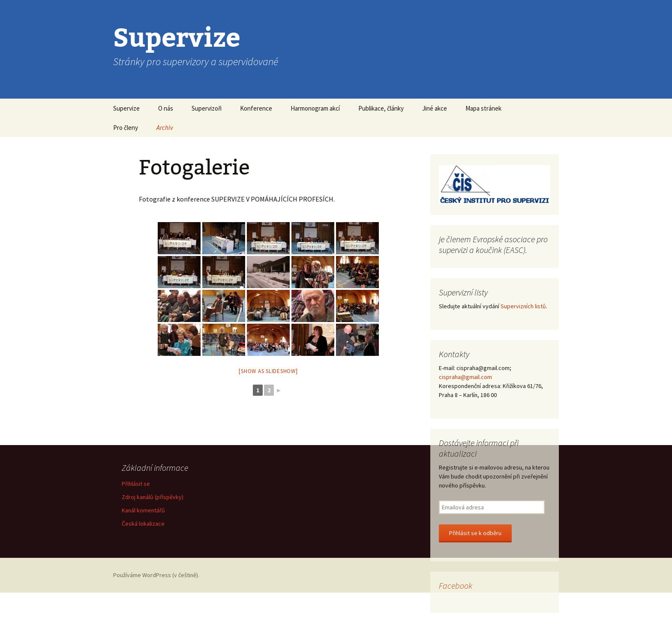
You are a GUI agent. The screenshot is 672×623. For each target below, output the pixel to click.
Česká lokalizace (143, 524)
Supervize (126, 108)
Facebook (456, 585)
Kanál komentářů (143, 510)
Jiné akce (435, 108)
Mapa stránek (483, 108)
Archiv (165, 128)
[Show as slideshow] (268, 371)
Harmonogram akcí (315, 108)
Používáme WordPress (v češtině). (156, 575)
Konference (256, 108)
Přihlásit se (136, 484)
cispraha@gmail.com (465, 377)
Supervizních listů (523, 306)
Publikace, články (381, 108)
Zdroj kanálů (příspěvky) (153, 497)
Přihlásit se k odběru (475, 533)
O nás (166, 108)
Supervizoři (207, 108)
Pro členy (126, 128)
